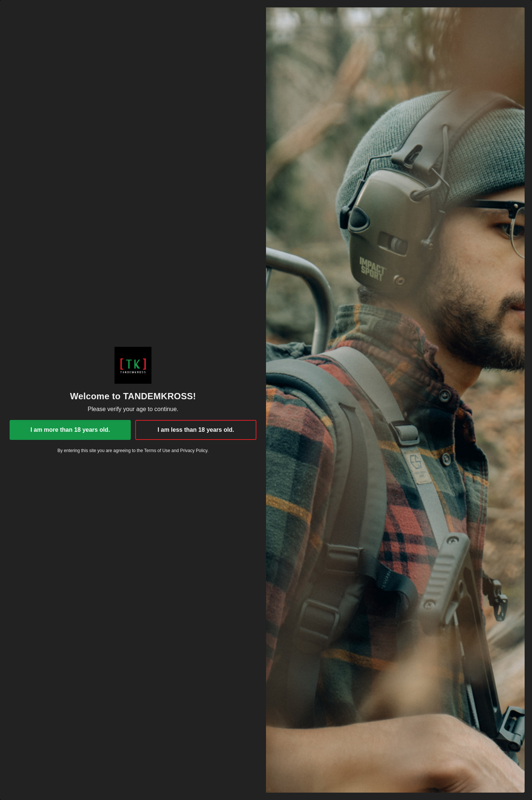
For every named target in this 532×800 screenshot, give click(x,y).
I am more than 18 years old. (70, 430)
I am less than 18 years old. (196, 430)
